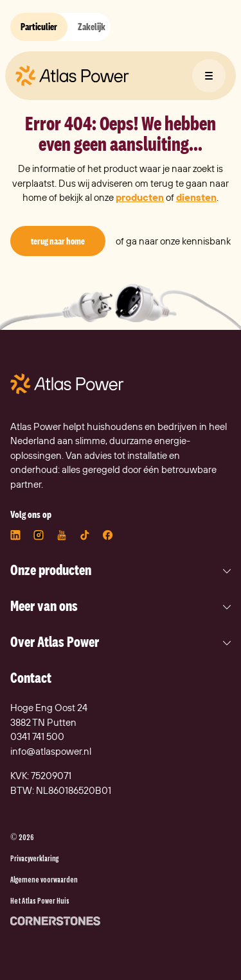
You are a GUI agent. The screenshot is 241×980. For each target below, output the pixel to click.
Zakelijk (92, 27)
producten (140, 197)
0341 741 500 (37, 736)
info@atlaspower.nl (51, 751)
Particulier (39, 27)
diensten (196, 197)
